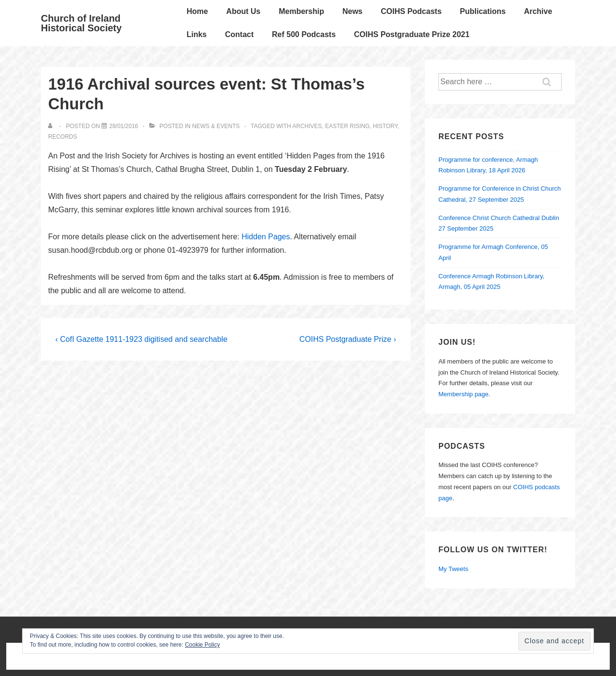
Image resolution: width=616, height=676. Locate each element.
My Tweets (453, 569)
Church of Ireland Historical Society (81, 23)
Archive (538, 11)
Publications (483, 11)
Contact (239, 34)
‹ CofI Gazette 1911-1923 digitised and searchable (141, 339)
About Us (243, 11)
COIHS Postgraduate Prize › (348, 339)
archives (307, 126)
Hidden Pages (266, 237)
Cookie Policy (202, 645)
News (352, 11)
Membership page (463, 394)
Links (197, 34)
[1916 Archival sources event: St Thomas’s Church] (124, 126)
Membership (301, 11)
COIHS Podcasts (411, 11)
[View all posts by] (52, 126)
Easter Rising (348, 126)
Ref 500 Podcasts (304, 34)
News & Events (216, 126)
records (63, 137)
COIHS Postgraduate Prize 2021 (412, 34)
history (385, 126)
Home (197, 11)
